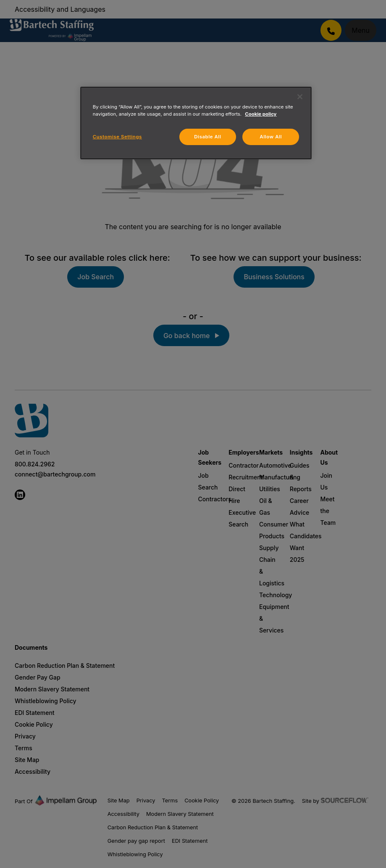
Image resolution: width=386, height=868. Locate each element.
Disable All (207, 137)
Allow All (271, 137)
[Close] (300, 97)
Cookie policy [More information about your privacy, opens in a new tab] (261, 114)
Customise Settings (117, 137)
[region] (196, 123)
